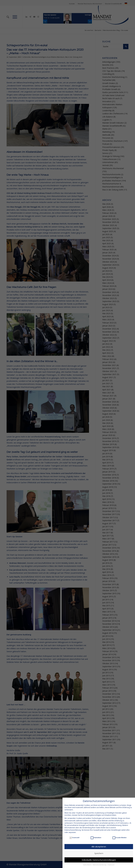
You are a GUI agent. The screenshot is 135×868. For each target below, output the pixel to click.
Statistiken (96, 837)
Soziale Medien (120, 837)
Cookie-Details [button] (87, 865)
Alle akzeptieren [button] (99, 847)
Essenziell (74, 837)
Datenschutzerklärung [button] (100, 865)
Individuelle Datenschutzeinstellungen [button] (99, 860)
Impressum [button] (111, 865)
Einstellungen (116, 830)
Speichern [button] (99, 853)
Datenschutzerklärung (73, 830)
